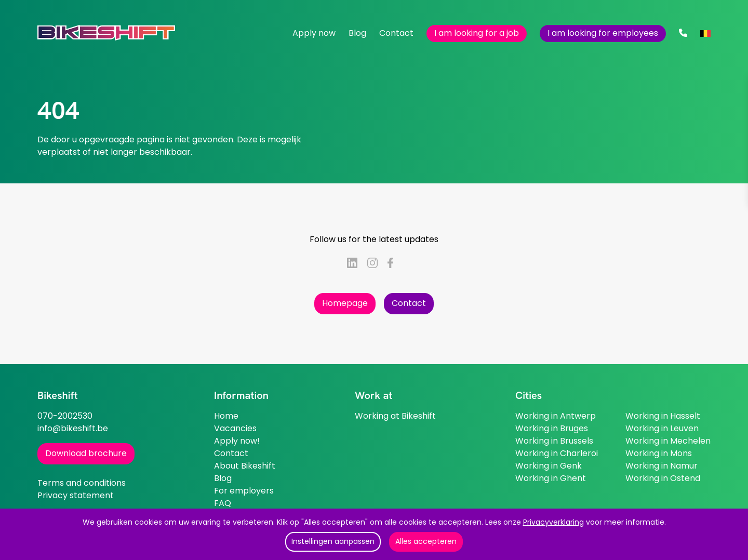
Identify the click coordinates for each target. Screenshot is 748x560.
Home (226, 416)
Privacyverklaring (553, 522)
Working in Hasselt (663, 416)
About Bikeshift (245, 466)
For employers (244, 491)
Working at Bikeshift (395, 416)
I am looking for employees (603, 33)
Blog (357, 33)
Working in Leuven (662, 428)
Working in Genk (549, 466)
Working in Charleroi (557, 453)
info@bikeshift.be (73, 428)
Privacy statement (76, 495)
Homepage (345, 303)
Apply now (314, 33)
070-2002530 (65, 416)
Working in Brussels (554, 441)
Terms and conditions (82, 483)
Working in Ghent (551, 478)
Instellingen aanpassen (333, 541)
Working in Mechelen (668, 441)
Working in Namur (662, 466)
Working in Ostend (663, 478)
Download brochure (86, 453)
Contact (396, 33)
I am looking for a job (477, 33)
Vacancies (235, 428)
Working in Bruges (552, 428)
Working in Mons (659, 453)
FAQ (223, 503)
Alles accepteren (426, 541)
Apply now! (237, 441)
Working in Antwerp (556, 416)
